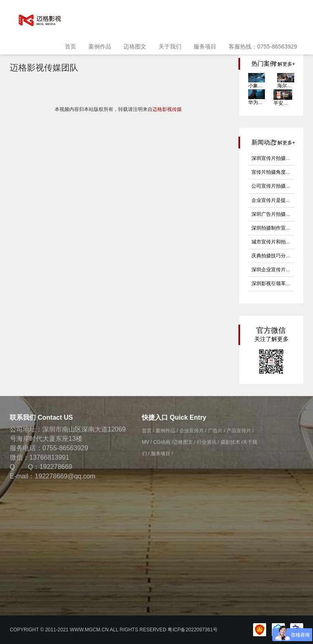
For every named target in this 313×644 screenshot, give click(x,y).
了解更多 (282, 64)
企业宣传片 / (193, 431)
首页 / (148, 431)
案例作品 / (167, 431)
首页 (71, 46)
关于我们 (170, 46)
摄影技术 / (232, 442)
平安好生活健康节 (293, 103)
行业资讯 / (208, 442)
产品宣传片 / (240, 431)
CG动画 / (163, 442)
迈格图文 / (184, 442)
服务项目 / (162, 454)
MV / (147, 442)
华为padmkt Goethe (270, 102)
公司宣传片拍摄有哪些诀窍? (282, 186)
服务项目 (205, 46)
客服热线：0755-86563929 (263, 46)
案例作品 (100, 46)
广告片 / (217, 431)
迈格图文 (135, 46)
